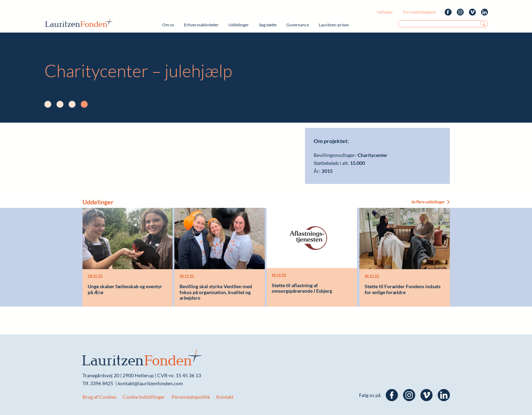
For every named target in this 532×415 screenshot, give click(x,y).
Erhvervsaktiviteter (201, 25)
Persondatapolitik (191, 397)
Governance (298, 25)
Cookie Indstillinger (144, 397)
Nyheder (385, 12)
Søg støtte (268, 25)
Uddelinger (239, 25)
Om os (168, 25)
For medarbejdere (420, 12)
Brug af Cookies (99, 397)
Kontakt (225, 397)
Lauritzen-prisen (334, 25)
